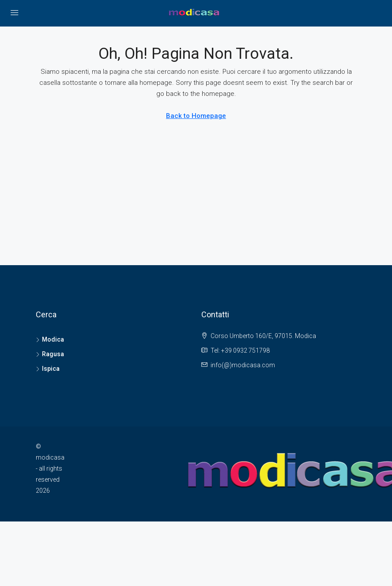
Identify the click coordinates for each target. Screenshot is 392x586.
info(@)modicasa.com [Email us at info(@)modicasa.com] (243, 365)
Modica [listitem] (50, 339)
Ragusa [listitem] (50, 354)
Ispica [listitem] (48, 369)
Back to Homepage (196, 116)
